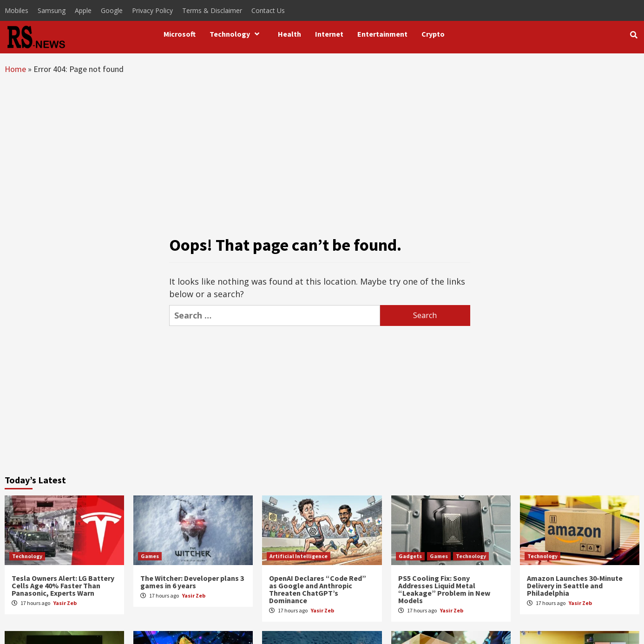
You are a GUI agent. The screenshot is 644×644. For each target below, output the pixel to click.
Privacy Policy (152, 10)
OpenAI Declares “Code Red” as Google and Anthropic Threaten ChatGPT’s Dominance (318, 589)
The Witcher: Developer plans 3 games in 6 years (192, 582)
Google (112, 10)
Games (150, 556)
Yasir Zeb (65, 603)
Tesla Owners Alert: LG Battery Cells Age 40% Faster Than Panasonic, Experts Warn (63, 585)
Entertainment (382, 34)
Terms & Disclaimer (212, 10)
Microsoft (180, 34)
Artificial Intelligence (299, 556)
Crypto (433, 34)
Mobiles (16, 10)
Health (289, 34)
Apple (83, 10)
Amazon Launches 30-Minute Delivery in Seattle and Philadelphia (575, 585)
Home (15, 69)
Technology (237, 34)
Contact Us (268, 10)
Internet (329, 34)
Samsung (52, 10)
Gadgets (410, 556)
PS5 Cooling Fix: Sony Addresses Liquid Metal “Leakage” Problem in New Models (444, 589)
